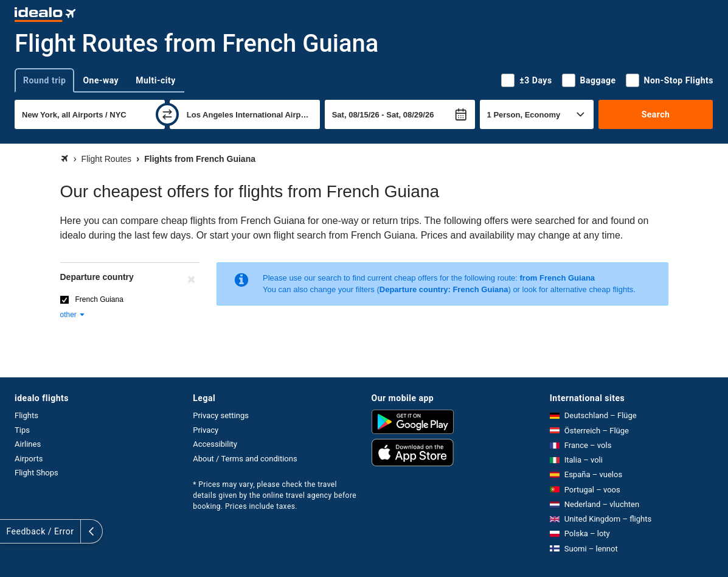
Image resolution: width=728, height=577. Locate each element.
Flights (26, 415)
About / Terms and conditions (245, 459)
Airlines (28, 444)
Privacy (206, 430)
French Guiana (99, 299)
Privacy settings (221, 415)
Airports (29, 459)
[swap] (167, 114)
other (73, 315)
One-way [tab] (101, 80)
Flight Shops (36, 473)
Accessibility (215, 444)
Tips (22, 430)
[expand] (11, 531)
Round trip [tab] (44, 80)
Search (656, 114)
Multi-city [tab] (156, 80)
